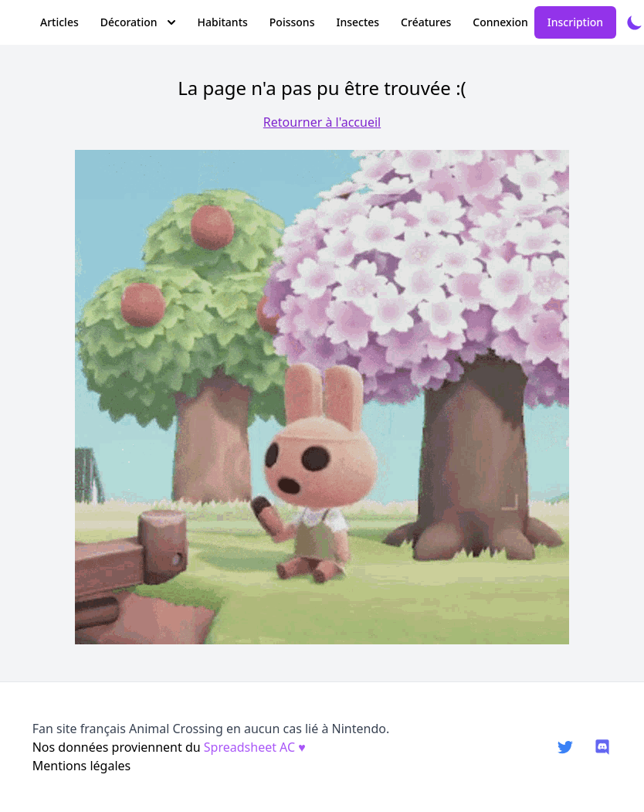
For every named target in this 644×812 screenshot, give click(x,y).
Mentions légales (82, 766)
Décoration (138, 22)
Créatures (426, 22)
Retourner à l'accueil (322, 122)
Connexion (500, 22)
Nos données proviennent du (169, 747)
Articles (59, 22)
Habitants (223, 22)
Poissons (292, 22)
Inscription (575, 22)
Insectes (358, 22)
